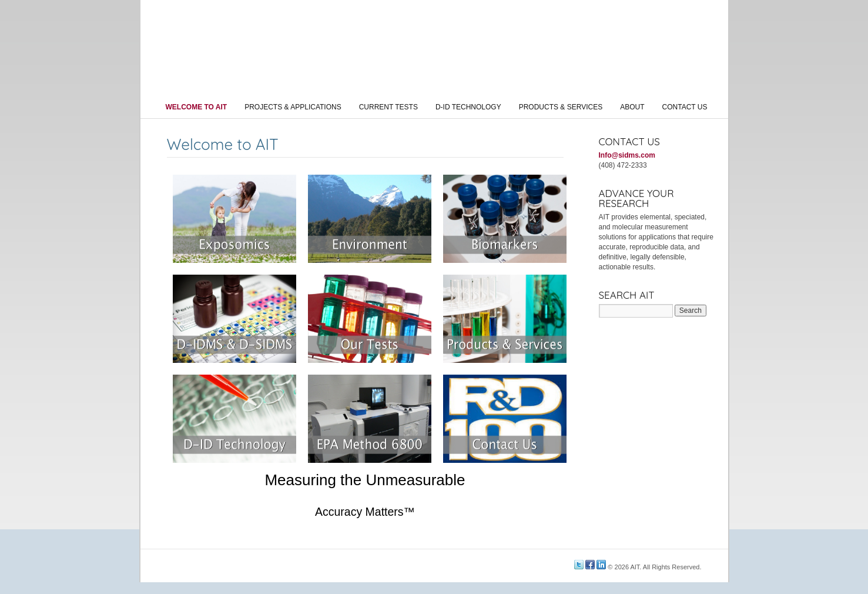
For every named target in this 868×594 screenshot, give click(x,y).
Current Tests (388, 107)
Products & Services (561, 107)
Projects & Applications (293, 107)
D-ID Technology (468, 107)
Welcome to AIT (197, 107)
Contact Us (685, 107)
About (632, 107)
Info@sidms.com (627, 155)
